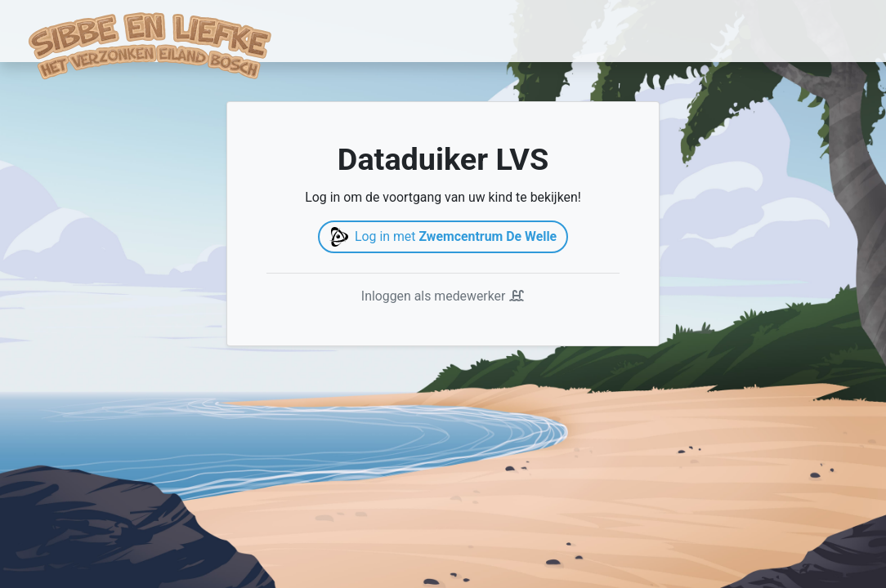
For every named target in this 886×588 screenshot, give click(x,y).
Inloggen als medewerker (443, 296)
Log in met (443, 237)
